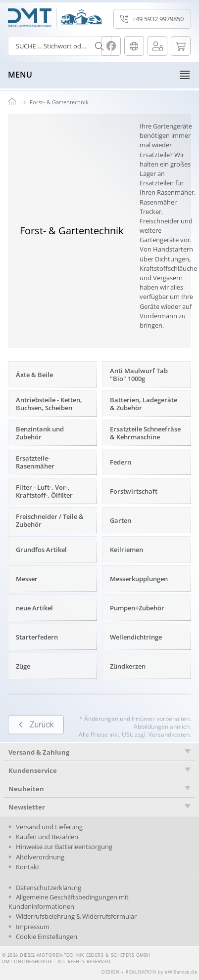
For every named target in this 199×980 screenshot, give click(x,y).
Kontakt (28, 867)
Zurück (36, 739)
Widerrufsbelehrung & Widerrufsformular (76, 916)
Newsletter (27, 807)
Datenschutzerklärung (49, 888)
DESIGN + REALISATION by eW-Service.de (149, 972)
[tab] (99, 770)
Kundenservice (33, 770)
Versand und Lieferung (49, 827)
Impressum (33, 927)
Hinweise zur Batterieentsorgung (64, 847)
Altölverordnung (40, 857)
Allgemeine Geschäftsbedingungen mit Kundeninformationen (69, 902)
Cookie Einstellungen (47, 937)
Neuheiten (26, 789)
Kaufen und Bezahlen (47, 837)
